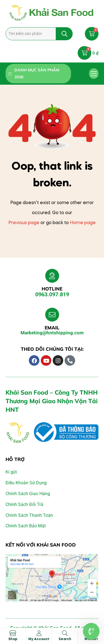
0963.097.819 (52, 294)
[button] (94, 74)
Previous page (24, 223)
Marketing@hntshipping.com (52, 333)
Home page (83, 223)
